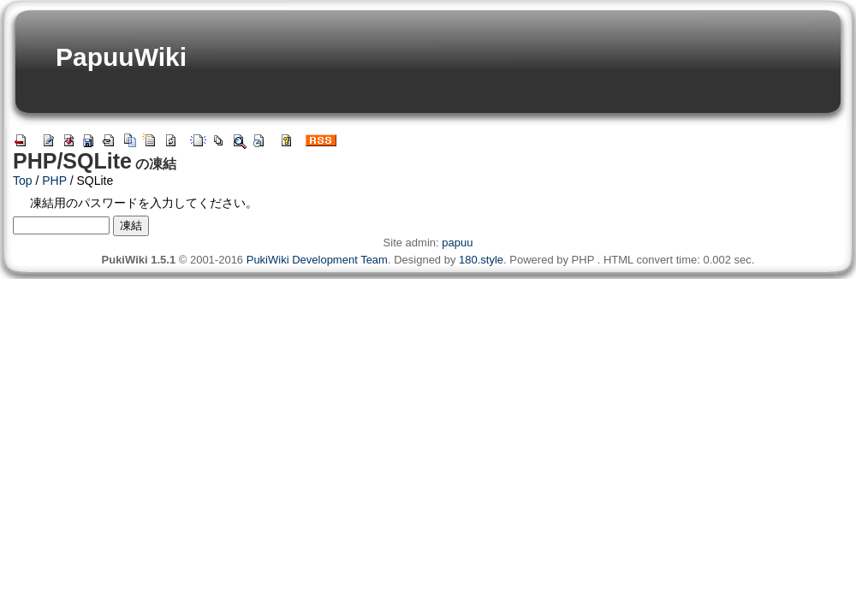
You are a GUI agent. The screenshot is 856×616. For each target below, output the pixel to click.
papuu (457, 243)
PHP (54, 181)
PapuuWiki (121, 57)
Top (23, 181)
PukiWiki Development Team (317, 260)
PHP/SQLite (72, 161)
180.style (481, 260)
